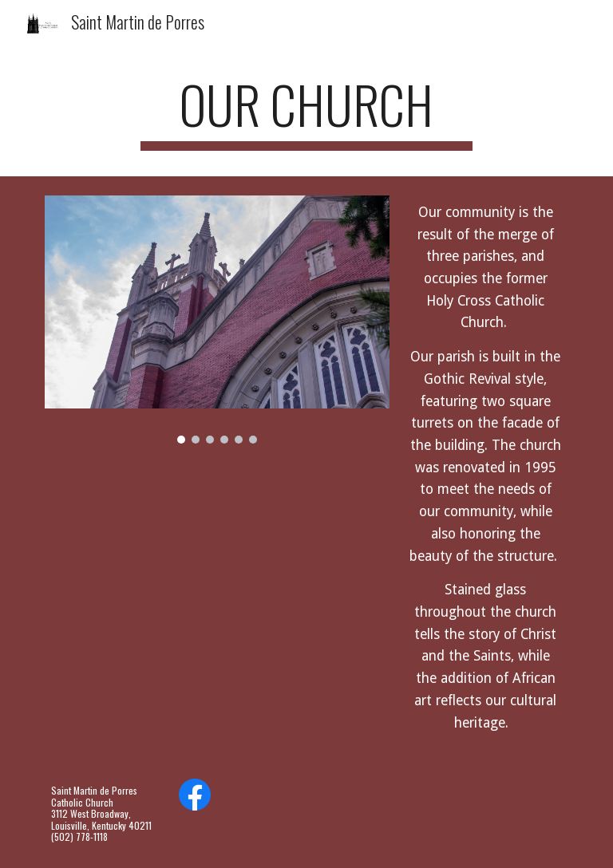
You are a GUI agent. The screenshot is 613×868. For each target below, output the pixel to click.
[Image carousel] (217, 320)
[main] (306, 112)
